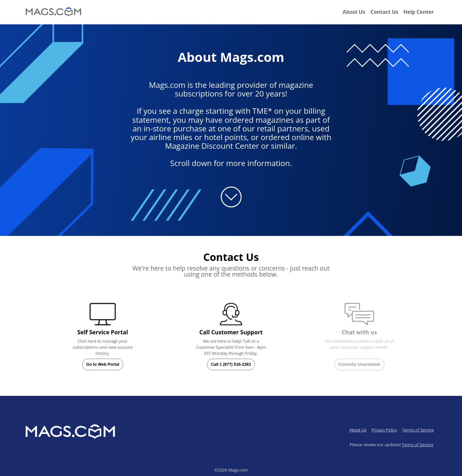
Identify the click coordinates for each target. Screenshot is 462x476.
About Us (354, 12)
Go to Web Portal (103, 364)
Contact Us (385, 12)
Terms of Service (418, 430)
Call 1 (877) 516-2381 (231, 364)
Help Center (419, 12)
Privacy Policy (384, 430)
